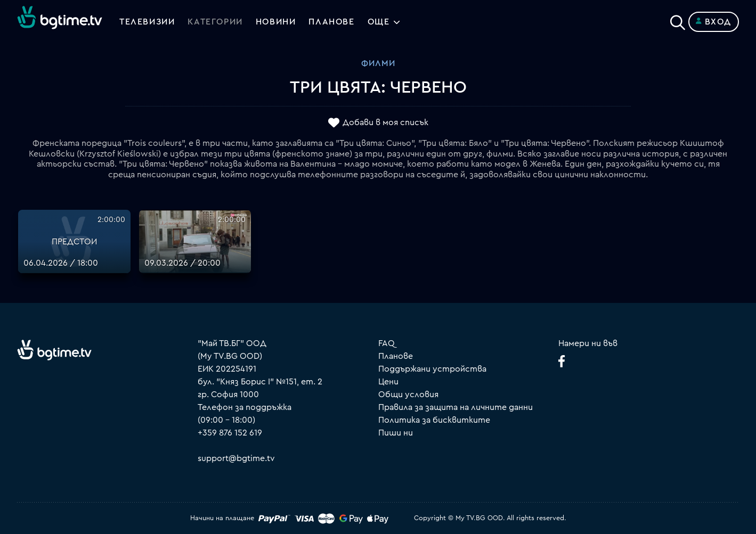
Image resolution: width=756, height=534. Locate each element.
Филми (378, 63)
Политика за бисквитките (434, 420)
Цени (388, 382)
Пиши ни (396, 433)
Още (379, 22)
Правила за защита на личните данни (456, 407)
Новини (276, 22)
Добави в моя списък (385, 123)
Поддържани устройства (432, 369)
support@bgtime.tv (236, 458)
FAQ (387, 343)
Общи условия (408, 395)
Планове (396, 356)
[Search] (678, 20)
